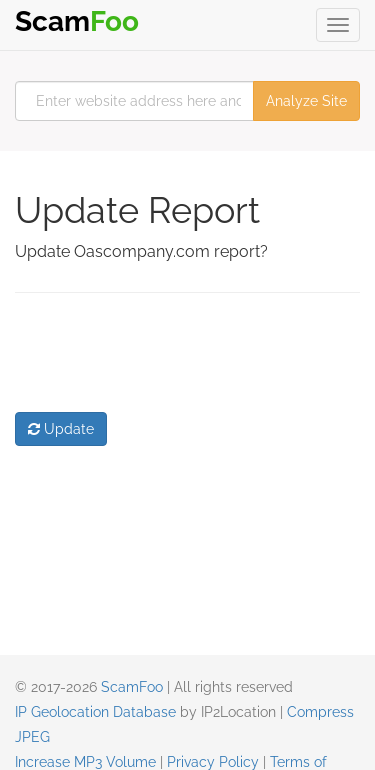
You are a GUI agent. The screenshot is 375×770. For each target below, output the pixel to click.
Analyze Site (306, 101)
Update (61, 429)
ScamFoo (132, 687)
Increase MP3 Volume (85, 762)
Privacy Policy (213, 762)
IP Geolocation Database (95, 712)
